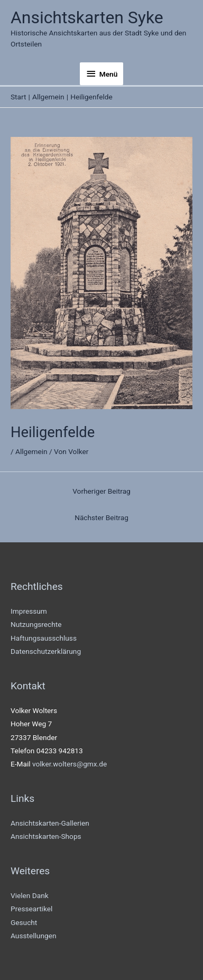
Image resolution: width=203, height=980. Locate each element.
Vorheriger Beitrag (101, 491)
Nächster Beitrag (101, 517)
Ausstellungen (33, 936)
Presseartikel (31, 909)
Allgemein (31, 451)
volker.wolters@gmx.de (70, 764)
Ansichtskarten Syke (87, 17)
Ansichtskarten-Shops (46, 836)
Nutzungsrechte (36, 624)
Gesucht (24, 922)
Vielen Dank (30, 895)
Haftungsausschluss (44, 638)
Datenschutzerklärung (46, 651)
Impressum (29, 611)
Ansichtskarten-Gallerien (50, 823)
